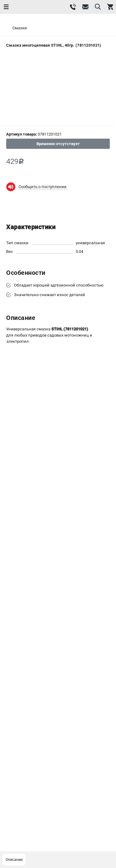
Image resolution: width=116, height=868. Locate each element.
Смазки (20, 28)
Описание (14, 860)
